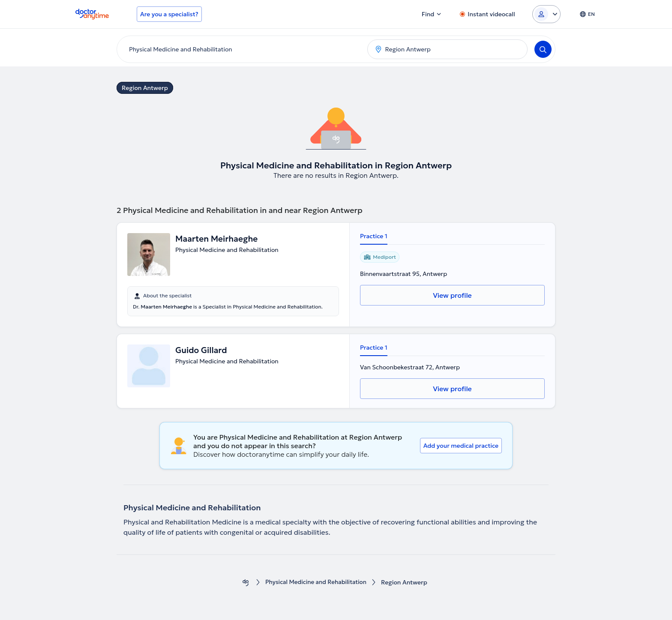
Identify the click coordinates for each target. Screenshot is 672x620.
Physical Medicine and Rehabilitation (316, 583)
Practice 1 (374, 236)
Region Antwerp (145, 88)
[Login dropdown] (546, 14)
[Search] (543, 49)
